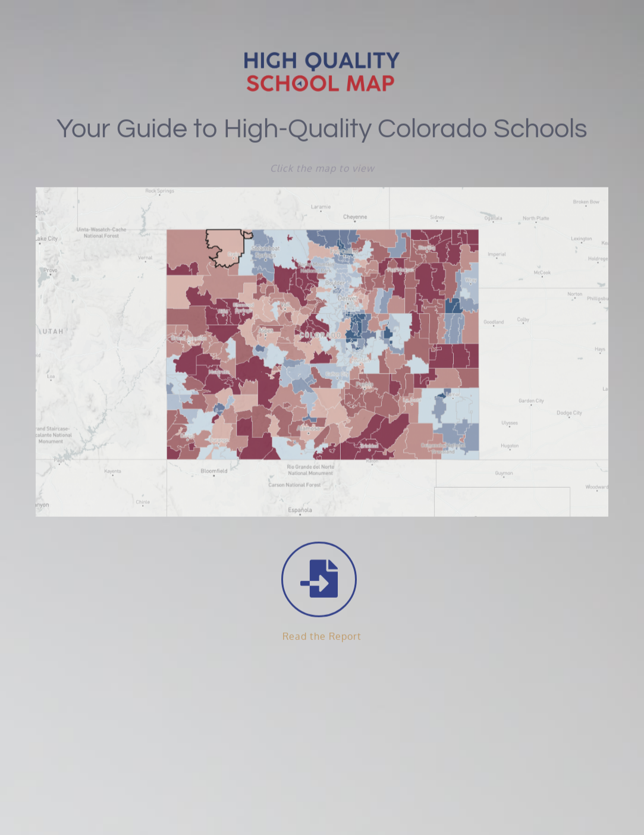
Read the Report (322, 635)
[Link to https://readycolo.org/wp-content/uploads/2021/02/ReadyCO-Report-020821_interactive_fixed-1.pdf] (319, 578)
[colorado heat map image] (322, 191)
